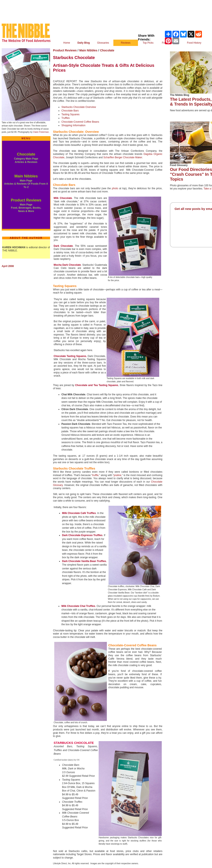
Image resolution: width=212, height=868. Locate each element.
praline (118, 475)
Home (67, 43)
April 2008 (8, 266)
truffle (95, 475)
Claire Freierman (41, 132)
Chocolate (26, 154)
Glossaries (103, 43)
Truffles (66, 118)
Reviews (126, 43)
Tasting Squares (70, 114)
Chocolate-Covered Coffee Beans (80, 122)
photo (115, 188)
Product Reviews (26, 200)
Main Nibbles (26, 176)
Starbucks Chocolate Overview (79, 107)
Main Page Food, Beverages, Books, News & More (26, 208)
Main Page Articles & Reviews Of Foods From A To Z (26, 184)
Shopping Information (73, 125)
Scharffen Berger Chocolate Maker (123, 157)
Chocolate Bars (70, 111)
